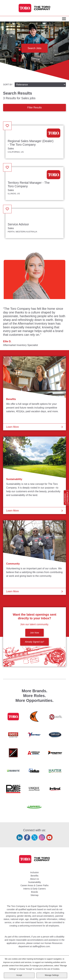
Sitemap (34, 895)
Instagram (42, 837)
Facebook (27, 837)
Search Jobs (35, 48)
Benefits (11, 399)
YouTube (49, 837)
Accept (19, 976)
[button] (7, 126)
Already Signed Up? (35, 642)
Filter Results (34, 108)
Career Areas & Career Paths (34, 885)
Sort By (8, 85)
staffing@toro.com (41, 946)
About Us (34, 879)
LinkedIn (20, 837)
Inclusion (34, 872)
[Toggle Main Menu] (64, 19)
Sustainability (14, 479)
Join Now (34, 633)
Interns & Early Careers (34, 889)
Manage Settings (52, 976)
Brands (34, 892)
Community (13, 564)
